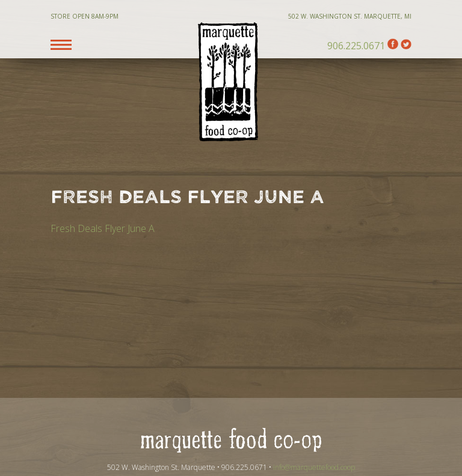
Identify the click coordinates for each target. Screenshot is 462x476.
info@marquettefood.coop (314, 467)
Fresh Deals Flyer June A (103, 228)
